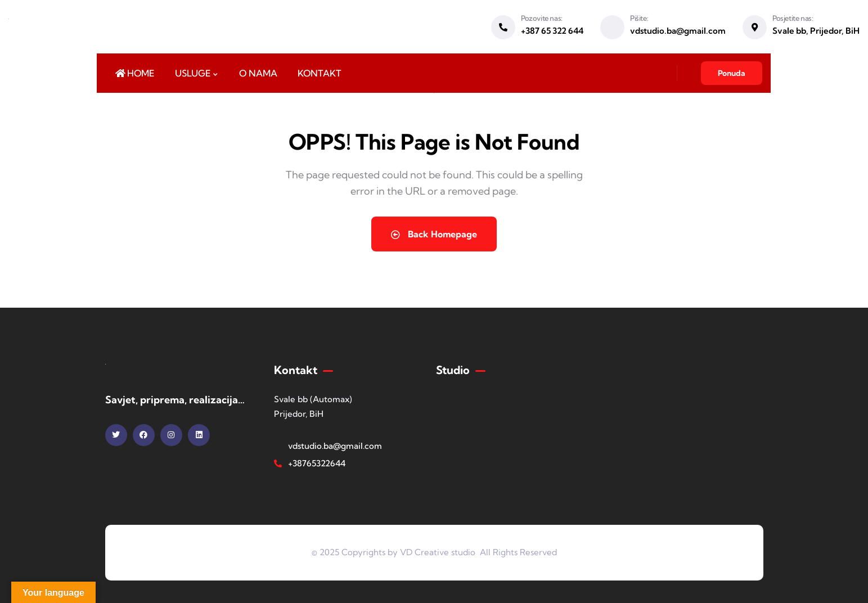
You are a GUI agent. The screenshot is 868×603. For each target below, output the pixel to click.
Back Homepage (434, 234)
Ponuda (732, 73)
